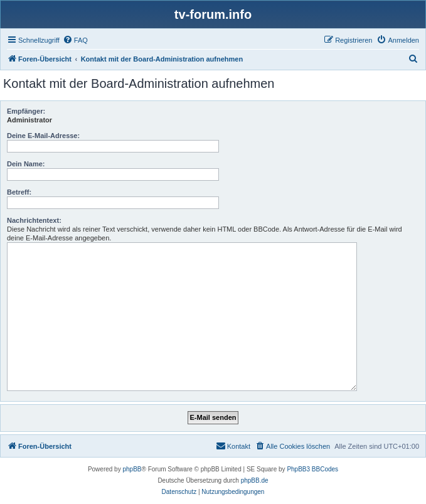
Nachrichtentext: (34, 220)
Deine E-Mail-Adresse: (43, 136)
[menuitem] (75, 40)
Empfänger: (26, 111)
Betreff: (19, 192)
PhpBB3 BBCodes (312, 469)
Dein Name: (26, 164)
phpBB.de (255, 480)
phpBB (132, 469)
